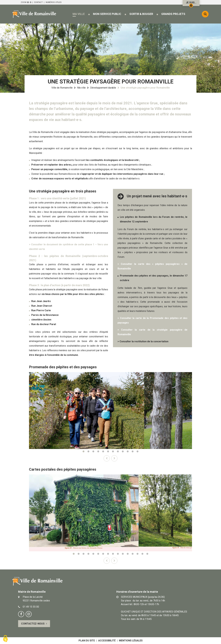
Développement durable (103, 88)
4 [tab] (98, 451)
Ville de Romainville (62, 88)
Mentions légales (131, 641)
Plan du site (87, 641)
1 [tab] (83, 451)
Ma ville (81, 88)
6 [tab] (108, 451)
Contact (38, 2)
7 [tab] (113, 451)
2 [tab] (88, 451)
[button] (79, 14)
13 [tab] (133, 554)
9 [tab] (123, 451)
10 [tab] (128, 451)
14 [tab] (138, 554)
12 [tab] (138, 451)
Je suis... (191, 4)
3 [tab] (93, 451)
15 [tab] (142, 554)
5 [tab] (103, 451)
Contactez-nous (33, 624)
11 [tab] (133, 451)
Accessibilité (107, 641)
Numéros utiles (54, 2)
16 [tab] (147, 554)
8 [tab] (118, 451)
